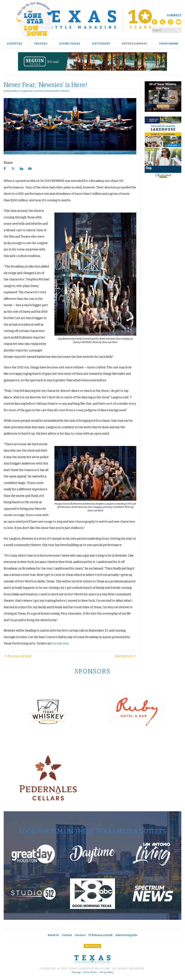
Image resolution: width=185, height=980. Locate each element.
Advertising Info (126, 935)
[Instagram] (170, 23)
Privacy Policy (107, 972)
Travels (41, 44)
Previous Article (17, 656)
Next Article (126, 656)
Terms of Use (90, 972)
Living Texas (69, 44)
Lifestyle (14, 44)
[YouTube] (178, 23)
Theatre (65, 91)
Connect (174, 15)
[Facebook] (155, 23)
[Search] (179, 30)
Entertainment (135, 44)
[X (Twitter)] (162, 23)
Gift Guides (101, 44)
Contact (67, 935)
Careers (80, 935)
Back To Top (92, 946)
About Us (53, 935)
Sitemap (76, 972)
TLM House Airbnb (100, 935)
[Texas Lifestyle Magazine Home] (92, 19)
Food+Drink (169, 44)
